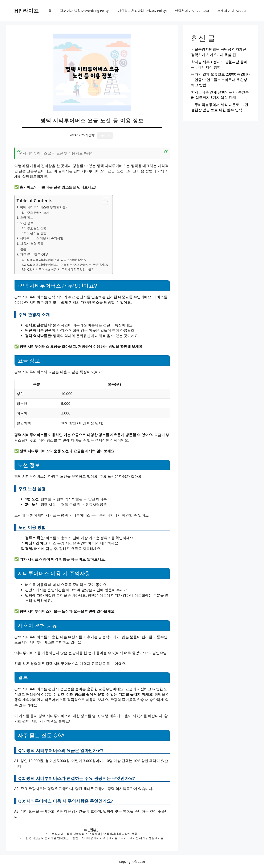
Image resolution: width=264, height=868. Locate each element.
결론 (23, 249)
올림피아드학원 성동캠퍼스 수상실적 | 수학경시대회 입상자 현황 (94, 834)
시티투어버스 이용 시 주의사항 (42, 238)
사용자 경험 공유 (32, 243)
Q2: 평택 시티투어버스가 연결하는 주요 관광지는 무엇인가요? (68, 265)
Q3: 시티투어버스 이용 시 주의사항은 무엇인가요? (60, 269)
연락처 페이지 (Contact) (192, 10)
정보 (93, 829)
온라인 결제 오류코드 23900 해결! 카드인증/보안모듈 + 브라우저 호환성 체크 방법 (220, 80)
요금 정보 (27, 217)
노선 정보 (27, 223)
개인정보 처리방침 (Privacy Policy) (142, 10)
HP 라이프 (27, 10)
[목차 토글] (104, 201)
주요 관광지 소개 (38, 212)
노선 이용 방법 (37, 233)
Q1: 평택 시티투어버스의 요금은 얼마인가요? (57, 260)
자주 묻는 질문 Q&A (34, 254)
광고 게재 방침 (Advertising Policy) (85, 10)
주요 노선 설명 (37, 228)
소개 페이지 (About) (231, 10)
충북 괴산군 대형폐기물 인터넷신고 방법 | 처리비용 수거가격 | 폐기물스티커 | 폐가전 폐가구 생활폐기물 (94, 838)
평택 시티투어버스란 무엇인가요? (44, 207)
